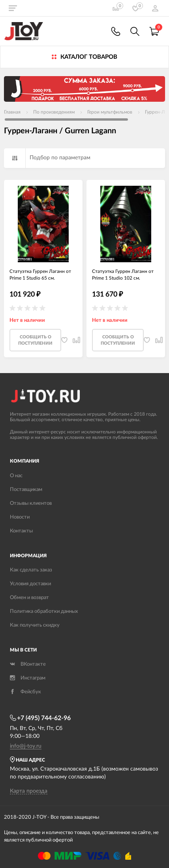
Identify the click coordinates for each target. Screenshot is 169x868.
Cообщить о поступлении (35, 340)
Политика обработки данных (44, 611)
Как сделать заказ (31, 570)
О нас (16, 476)
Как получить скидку (35, 625)
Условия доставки (30, 584)
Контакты (21, 531)
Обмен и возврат (29, 598)
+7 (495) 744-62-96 (40, 718)
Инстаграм (28, 678)
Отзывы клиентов (31, 503)
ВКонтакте (28, 664)
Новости (20, 517)
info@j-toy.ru (26, 746)
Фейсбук (25, 692)
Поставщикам (26, 490)
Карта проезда (29, 791)
